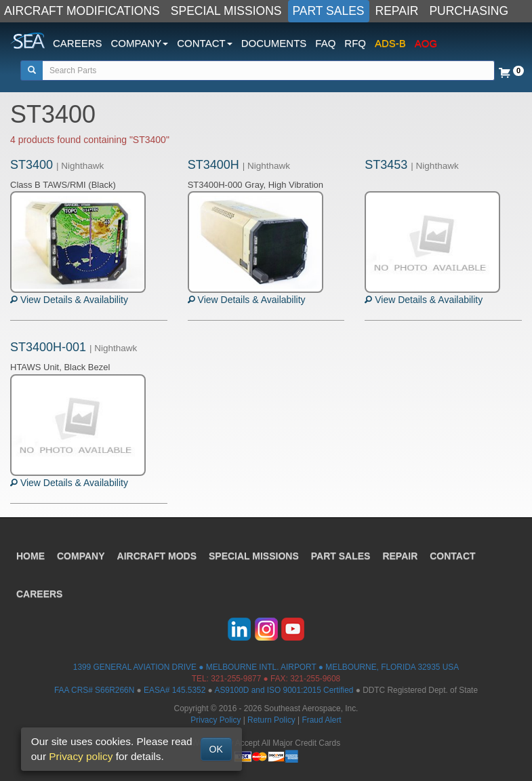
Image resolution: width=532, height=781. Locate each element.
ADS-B (390, 43)
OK (216, 749)
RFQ (355, 43)
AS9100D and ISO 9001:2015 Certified (284, 690)
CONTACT (452, 556)
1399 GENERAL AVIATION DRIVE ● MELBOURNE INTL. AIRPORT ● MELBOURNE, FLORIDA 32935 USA (266, 667)
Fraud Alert (321, 720)
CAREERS (78, 43)
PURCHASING (469, 11)
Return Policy (271, 720)
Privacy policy (81, 756)
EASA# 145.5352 (175, 690)
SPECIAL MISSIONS (226, 11)
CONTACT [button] (204, 43)
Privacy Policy (216, 720)
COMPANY (81, 556)
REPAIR (397, 11)
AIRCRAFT (157, 556)
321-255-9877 (236, 679)
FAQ (325, 43)
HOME (30, 556)
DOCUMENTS (274, 43)
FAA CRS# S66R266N (94, 690)
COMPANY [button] (140, 43)
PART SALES (329, 11)
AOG (426, 43)
